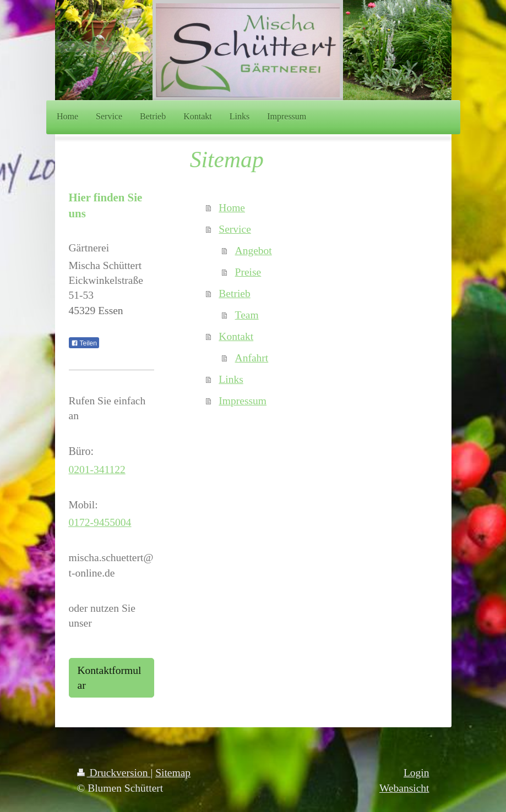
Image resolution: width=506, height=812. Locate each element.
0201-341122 (97, 470)
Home (232, 208)
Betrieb (234, 293)
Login (417, 773)
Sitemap (173, 773)
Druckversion (114, 773)
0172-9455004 (100, 522)
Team (247, 315)
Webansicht (404, 788)
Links (231, 379)
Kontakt (236, 336)
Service (235, 229)
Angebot (254, 251)
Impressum (243, 401)
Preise (248, 272)
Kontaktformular (110, 678)
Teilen (84, 343)
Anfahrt (252, 358)
